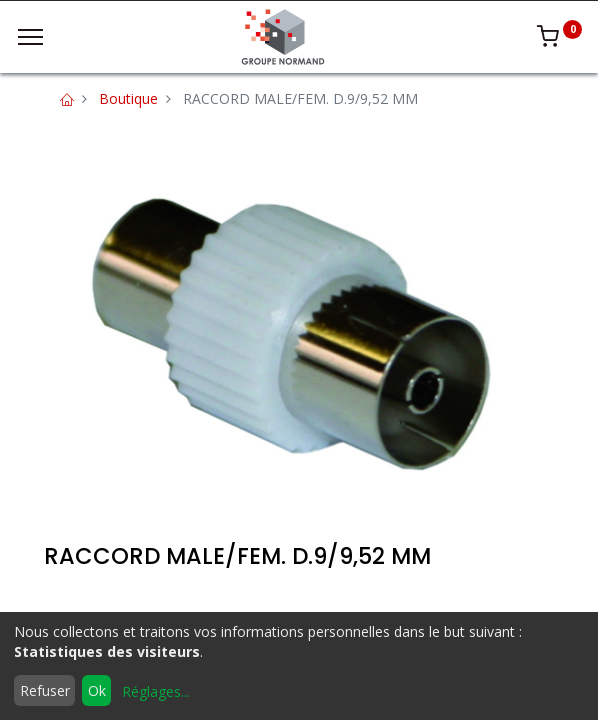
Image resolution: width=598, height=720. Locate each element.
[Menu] (30, 37)
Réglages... (156, 691)
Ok (97, 690)
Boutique (128, 98)
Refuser (45, 690)
